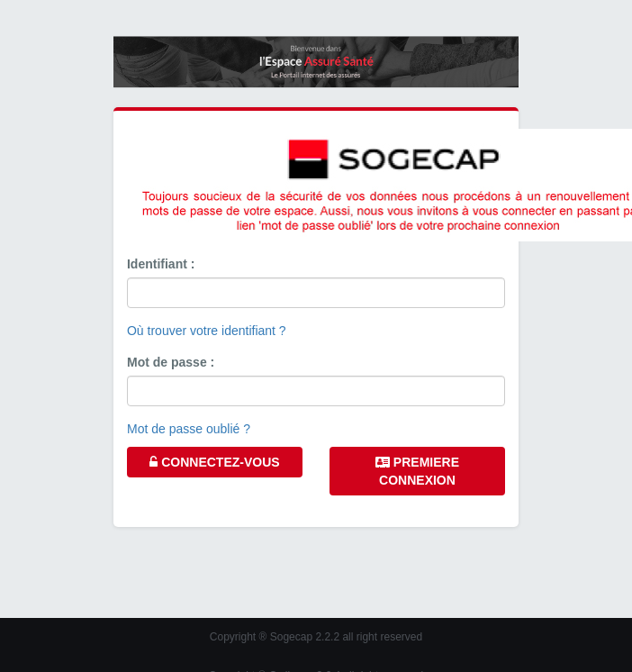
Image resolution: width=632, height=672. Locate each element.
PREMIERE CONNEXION (417, 471)
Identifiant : (161, 264)
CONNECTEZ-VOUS (214, 462)
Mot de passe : (171, 362)
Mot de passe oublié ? (189, 429)
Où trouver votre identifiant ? (207, 331)
